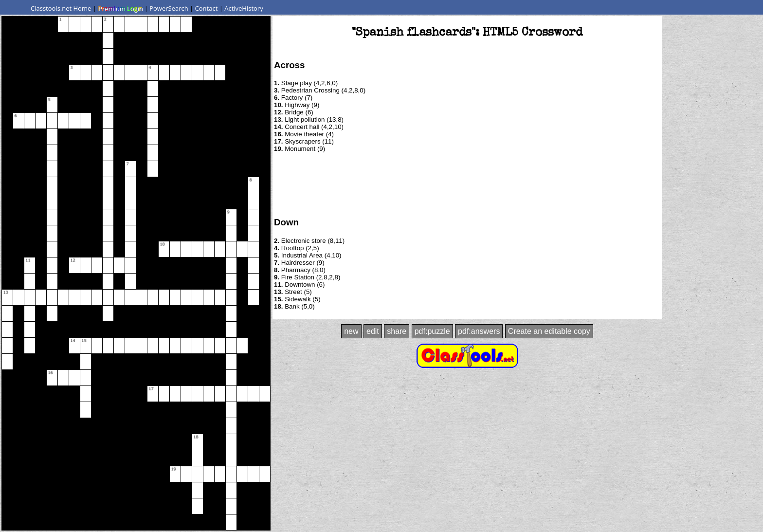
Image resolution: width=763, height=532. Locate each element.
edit (373, 331)
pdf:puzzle (432, 331)
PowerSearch (169, 8)
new (351, 331)
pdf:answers (479, 331)
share (397, 331)
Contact (207, 8)
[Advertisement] (467, 184)
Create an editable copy (549, 331)
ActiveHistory (244, 8)
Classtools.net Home (61, 8)
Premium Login (120, 8)
